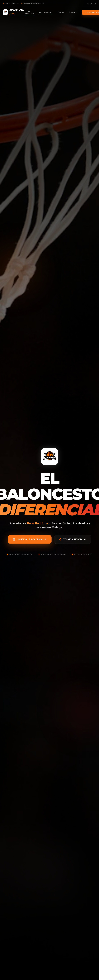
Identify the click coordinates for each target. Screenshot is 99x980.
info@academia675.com (33, 3)
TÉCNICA (60, 12)
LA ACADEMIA (29, 13)
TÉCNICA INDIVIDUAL (73, 539)
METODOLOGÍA (45, 13)
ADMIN (73, 12)
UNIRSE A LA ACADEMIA (30, 539)
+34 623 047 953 (11, 3)
